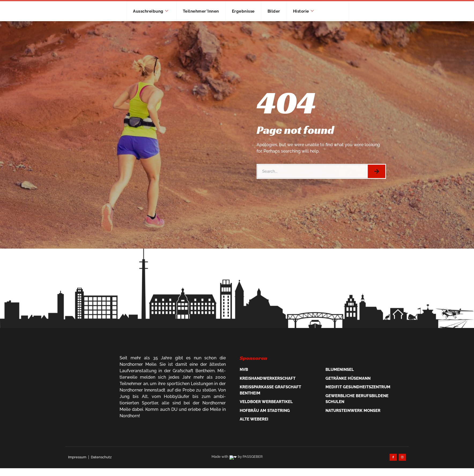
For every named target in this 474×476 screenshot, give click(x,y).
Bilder (280, 21)
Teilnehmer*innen (197, 21)
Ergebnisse (245, 21)
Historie (314, 21)
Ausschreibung (140, 21)
